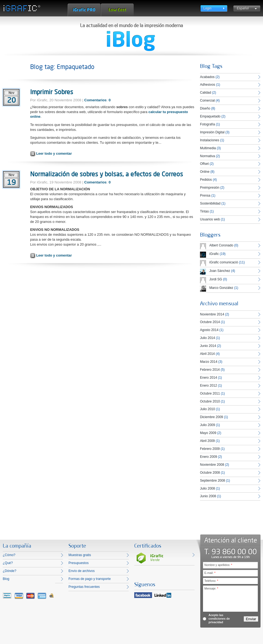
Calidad (206, 93)
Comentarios (95, 100)
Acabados (207, 77)
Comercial (207, 100)
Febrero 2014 (210, 370)
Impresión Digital (212, 132)
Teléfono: (211, 581)
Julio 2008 (208, 488)
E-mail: (210, 573)
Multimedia (208, 148)
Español (243, 8)
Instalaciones (210, 140)
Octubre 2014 (210, 322)
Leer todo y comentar (54, 153)
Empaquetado (210, 116)
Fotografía (208, 124)
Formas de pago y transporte (90, 579)
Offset (204, 164)
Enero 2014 (208, 378)
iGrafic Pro (84, 10)
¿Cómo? (9, 555)
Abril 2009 (207, 441)
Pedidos (206, 180)
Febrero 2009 (210, 449)
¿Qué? (8, 563)
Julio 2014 (208, 338)
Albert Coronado (221, 245)
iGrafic (214, 254)
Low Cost (117, 10)
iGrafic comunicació (224, 262)
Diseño (205, 108)
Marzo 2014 (209, 362)
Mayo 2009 (208, 433)
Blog (6, 579)
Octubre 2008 (210, 473)
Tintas (204, 211)
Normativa (208, 156)
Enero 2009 (208, 457)
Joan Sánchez (220, 271)
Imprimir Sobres (52, 92)
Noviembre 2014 (212, 314)
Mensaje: (211, 588)
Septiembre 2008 (212, 481)
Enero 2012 (208, 386)
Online (205, 172)
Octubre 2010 (210, 401)
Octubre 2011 (210, 393)
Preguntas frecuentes (84, 587)
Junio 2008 (208, 496)
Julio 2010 (208, 409)
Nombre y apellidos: (218, 565)
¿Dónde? (9, 571)
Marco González (221, 288)
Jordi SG (216, 279)
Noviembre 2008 (212, 465)
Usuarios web (210, 219)
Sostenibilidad (210, 203)
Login (207, 8)
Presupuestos (78, 563)
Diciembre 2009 (211, 417)
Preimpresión (210, 188)
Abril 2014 (207, 354)
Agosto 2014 (209, 330)
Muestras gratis (80, 555)
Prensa (205, 196)
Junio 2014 (208, 346)
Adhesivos (208, 85)
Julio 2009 (208, 425)
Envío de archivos (82, 571)
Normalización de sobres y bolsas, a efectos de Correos (107, 174)
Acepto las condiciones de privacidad (219, 619)
